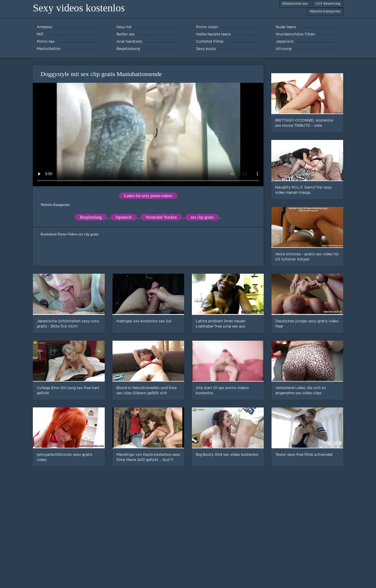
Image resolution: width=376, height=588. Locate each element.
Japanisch (124, 217)
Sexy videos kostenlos (79, 8)
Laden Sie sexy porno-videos (148, 196)
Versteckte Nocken (161, 217)
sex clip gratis (202, 217)
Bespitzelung (91, 217)
